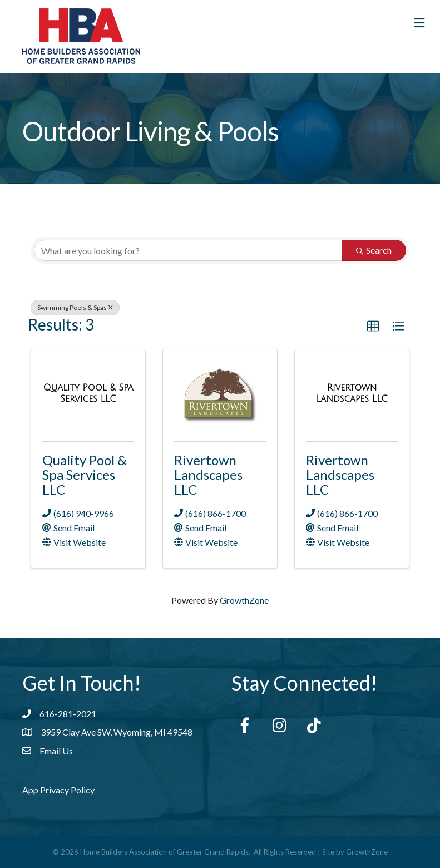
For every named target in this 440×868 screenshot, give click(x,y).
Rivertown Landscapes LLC (208, 475)
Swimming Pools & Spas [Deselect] (75, 307)
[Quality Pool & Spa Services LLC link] (88, 393)
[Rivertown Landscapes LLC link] (352, 393)
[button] (373, 327)
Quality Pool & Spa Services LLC (85, 475)
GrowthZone (244, 600)
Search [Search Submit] (374, 250)
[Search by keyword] (188, 250)
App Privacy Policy (58, 790)
